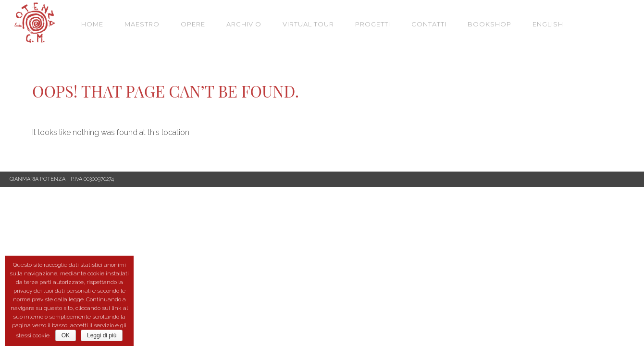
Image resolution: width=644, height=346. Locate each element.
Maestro (142, 24)
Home (92, 24)
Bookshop (489, 24)
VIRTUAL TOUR (308, 24)
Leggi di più (102, 335)
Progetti (373, 24)
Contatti (429, 24)
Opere (193, 24)
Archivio (244, 24)
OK (66, 335)
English (548, 24)
